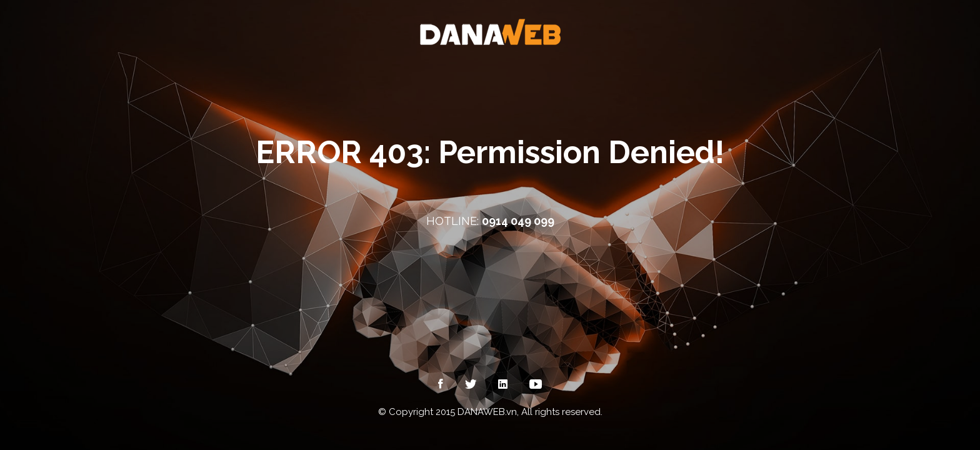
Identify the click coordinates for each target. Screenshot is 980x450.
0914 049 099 (518, 221)
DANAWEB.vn (487, 412)
